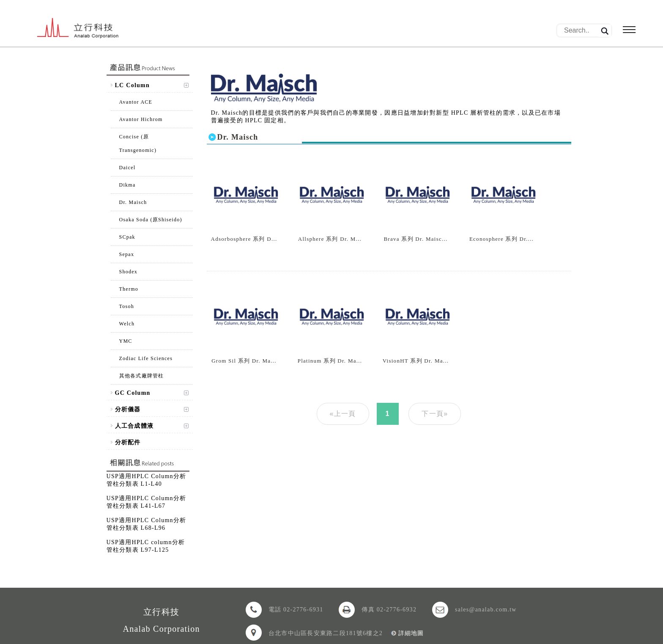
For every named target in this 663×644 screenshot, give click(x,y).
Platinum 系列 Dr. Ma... (330, 361)
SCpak (127, 237)
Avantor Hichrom (141, 119)
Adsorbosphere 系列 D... (244, 239)
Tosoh (127, 306)
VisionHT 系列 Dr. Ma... (416, 361)
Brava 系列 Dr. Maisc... (415, 239)
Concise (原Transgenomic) (138, 143)
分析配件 (128, 442)
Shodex (129, 272)
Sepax (127, 254)
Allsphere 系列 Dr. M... (330, 239)
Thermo (129, 289)
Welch (127, 324)
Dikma (127, 185)
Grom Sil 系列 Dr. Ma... (244, 361)
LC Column (133, 85)
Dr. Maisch (133, 202)
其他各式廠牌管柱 (142, 376)
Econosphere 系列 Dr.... (501, 239)
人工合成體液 (134, 426)
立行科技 (79, 29)
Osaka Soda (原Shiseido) (151, 220)
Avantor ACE (136, 102)
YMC (126, 341)
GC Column (133, 393)
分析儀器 (128, 409)
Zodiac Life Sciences (146, 358)
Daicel (127, 168)
